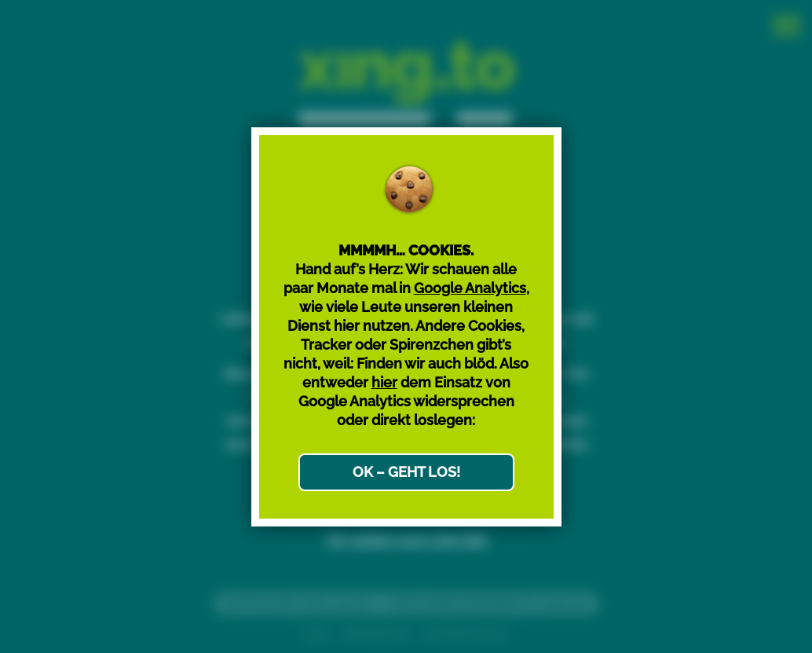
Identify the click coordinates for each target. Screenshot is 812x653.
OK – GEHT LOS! (406, 472)
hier (384, 382)
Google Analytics (470, 288)
